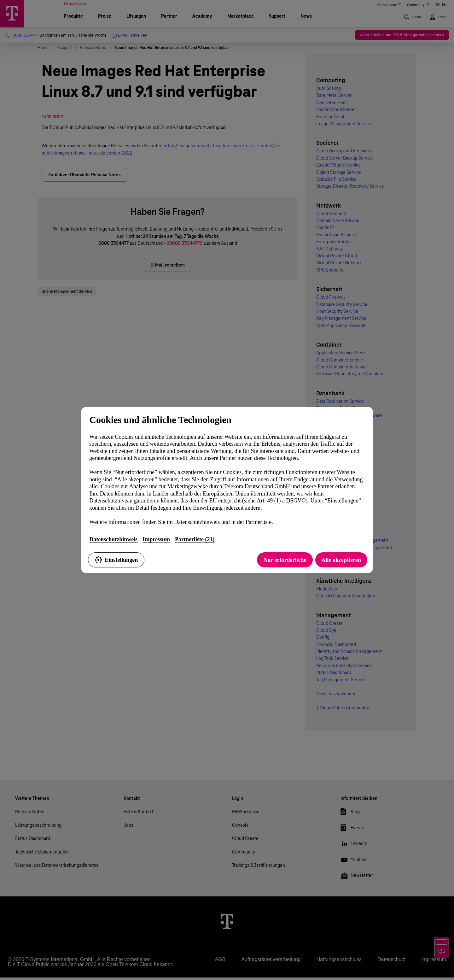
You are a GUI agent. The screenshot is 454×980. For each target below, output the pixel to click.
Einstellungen (116, 560)
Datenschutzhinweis (113, 539)
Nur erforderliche (285, 560)
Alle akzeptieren (341, 560)
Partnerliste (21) (195, 539)
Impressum (156, 539)
